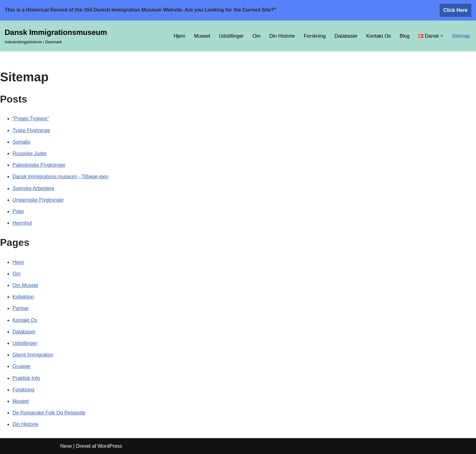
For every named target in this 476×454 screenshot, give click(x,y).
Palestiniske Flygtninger (39, 165)
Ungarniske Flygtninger (38, 200)
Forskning (315, 36)
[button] (442, 36)
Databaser (346, 36)
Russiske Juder (29, 153)
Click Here (455, 10)
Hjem (179, 36)
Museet (202, 36)
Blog (405, 36)
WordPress (110, 446)
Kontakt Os (379, 36)
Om (256, 36)
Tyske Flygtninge (31, 130)
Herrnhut (22, 223)
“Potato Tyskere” (31, 119)
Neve (66, 446)
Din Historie (282, 36)
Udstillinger (231, 36)
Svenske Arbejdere (33, 188)
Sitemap (461, 36)
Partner (21, 308)
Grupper (22, 366)
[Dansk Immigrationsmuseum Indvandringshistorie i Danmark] (56, 36)
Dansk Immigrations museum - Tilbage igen (61, 177)
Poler (18, 211)
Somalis (21, 142)
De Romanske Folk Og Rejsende (49, 413)
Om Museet (25, 285)
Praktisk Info (26, 378)
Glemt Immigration (33, 355)
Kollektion (23, 297)
